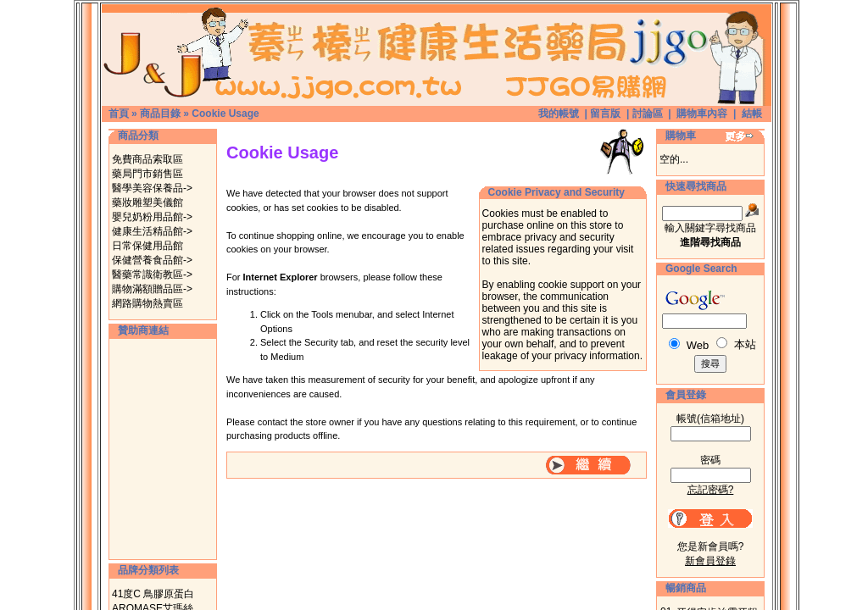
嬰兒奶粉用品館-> (152, 217)
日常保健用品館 (147, 246)
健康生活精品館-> (152, 231)
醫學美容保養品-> (152, 188)
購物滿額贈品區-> (152, 289)
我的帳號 (559, 114)
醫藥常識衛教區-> (152, 274)
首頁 (119, 114)
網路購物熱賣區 (147, 303)
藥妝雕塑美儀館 (147, 202)
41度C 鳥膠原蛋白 (153, 594)
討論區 (648, 114)
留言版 (605, 114)
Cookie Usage (225, 114)
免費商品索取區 (147, 159)
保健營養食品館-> (152, 260)
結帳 (752, 114)
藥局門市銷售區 (147, 174)
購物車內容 (702, 114)
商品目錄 (160, 114)
